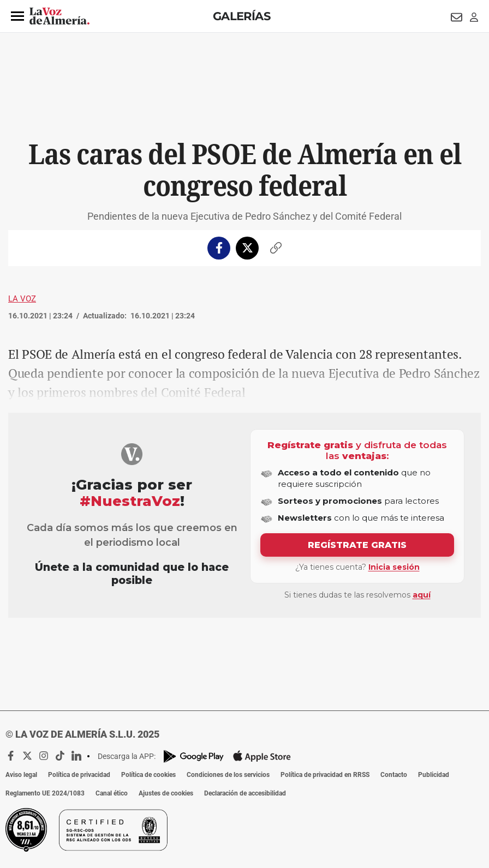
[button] (17, 16)
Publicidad (434, 775)
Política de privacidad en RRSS (325, 775)
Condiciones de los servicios (228, 775)
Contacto (394, 775)
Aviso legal (21, 775)
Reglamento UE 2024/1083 (45, 793)
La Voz (22, 299)
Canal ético (112, 793)
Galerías (241, 16)
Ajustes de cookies (166, 793)
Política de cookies (148, 775)
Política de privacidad (79, 775)
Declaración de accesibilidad (245, 793)
